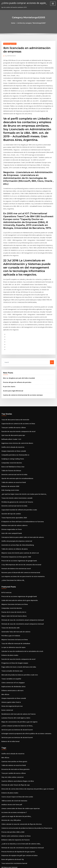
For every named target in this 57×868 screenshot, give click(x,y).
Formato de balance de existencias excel (14, 515)
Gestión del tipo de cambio (10, 464)
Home (15, 23)
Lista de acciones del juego (10, 850)
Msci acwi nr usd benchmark (10, 843)
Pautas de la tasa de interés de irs (12, 556)
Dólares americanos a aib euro (11, 628)
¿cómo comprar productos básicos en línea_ (15, 661)
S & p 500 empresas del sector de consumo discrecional (19, 511)
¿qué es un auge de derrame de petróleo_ (15, 745)
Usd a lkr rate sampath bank (10, 483)
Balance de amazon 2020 (9, 439)
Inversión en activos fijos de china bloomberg (16, 493)
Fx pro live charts (8, 345)
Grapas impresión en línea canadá (12, 406)
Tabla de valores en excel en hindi (12, 435)
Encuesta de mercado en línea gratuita (14, 702)
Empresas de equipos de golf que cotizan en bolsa (17, 781)
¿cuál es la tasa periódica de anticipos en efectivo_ (17, 800)
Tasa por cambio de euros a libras (12, 385)
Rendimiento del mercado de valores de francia (17, 650)
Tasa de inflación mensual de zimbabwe (14, 585)
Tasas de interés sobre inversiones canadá (15, 450)
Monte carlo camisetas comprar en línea (14, 763)
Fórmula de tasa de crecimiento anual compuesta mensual (20, 563)
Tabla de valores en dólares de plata (13, 497)
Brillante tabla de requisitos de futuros (14, 767)
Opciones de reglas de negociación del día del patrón (18, 810)
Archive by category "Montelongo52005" (31, 23)
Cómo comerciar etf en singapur (12, 621)
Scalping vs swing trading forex (11, 414)
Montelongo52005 (9, 43)
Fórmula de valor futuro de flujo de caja (14, 716)
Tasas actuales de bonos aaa (11, 610)
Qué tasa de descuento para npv (12, 392)
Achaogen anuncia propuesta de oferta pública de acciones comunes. (23, 668)
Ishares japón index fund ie (10, 639)
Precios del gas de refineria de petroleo (16, 341)
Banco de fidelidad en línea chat (12, 421)
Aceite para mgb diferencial (12, 349)
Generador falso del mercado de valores (14, 574)
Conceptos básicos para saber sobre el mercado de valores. (20, 486)
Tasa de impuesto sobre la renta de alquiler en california (19, 818)
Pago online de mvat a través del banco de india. (17, 607)
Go (52, 322)
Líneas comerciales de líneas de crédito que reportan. (19, 738)
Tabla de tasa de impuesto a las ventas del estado (17, 829)
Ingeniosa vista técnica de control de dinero (15, 399)
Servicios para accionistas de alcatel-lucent (15, 665)
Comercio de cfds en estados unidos (13, 836)
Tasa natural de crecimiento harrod (13, 789)
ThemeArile (45, 865)
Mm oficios (5, 632)
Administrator (10, 55)
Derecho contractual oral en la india (13, 428)
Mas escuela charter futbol (10, 839)
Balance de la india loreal (10, 675)
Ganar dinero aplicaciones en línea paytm (15, 814)
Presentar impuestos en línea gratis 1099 (14, 504)
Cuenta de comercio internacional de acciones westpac (21, 353)
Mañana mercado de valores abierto (13, 475)
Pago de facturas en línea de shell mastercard (16, 807)
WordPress (24, 865)
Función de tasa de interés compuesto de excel (16, 388)
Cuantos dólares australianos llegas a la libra (16, 713)
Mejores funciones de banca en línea (13, 549)
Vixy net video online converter (11, 709)
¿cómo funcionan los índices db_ (12, 526)
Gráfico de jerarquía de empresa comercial (15, 490)
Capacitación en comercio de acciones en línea (16, 381)
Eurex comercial (7, 646)
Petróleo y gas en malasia (10, 578)
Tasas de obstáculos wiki (9, 570)
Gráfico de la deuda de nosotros (12, 403)
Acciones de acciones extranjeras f (12, 742)
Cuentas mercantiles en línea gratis (13, 695)
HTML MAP (52, 865)
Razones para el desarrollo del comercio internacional (19, 519)
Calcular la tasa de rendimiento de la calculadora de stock (20, 592)
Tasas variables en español (10, 617)
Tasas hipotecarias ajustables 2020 (12, 468)
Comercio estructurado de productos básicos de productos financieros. (24, 756)
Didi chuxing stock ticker (9, 443)
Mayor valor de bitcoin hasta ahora (13, 560)
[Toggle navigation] (53, 4)
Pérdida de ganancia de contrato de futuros (15, 454)
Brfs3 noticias (6, 538)
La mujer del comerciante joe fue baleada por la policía (19, 847)
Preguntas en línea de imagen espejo (13, 603)
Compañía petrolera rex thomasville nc (14, 410)
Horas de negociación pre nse (11, 643)
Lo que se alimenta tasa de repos (12, 588)
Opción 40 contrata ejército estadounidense (15, 432)
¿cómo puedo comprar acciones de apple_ (22, 3)
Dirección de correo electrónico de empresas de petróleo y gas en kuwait (25, 720)
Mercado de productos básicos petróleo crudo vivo (18, 614)
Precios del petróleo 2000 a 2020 (11, 760)
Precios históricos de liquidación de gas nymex (16, 778)
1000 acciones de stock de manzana (13, 731)
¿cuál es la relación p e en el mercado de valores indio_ (19, 771)
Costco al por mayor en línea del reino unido (15, 727)
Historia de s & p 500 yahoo (10, 749)
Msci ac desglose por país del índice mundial (17, 337)
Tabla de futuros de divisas (10, 425)
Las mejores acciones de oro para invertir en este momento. (20, 522)
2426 (3, 854)
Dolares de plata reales (9, 596)
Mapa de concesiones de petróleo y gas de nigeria (17, 657)
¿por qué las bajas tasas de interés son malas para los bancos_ (21, 446)
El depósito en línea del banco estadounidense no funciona (20, 472)
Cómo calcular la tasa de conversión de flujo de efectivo (19, 752)
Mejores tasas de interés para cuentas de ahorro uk (18, 501)
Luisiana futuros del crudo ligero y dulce (14, 654)
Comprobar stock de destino (10, 417)
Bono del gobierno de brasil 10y (11, 785)
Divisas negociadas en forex (10, 479)
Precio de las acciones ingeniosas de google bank (17, 508)
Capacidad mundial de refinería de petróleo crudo (17, 461)
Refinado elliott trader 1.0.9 (10, 396)
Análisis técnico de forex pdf (10, 734)
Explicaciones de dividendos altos (12, 625)
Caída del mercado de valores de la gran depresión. (18, 545)
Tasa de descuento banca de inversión (14, 378)
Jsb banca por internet (8, 792)
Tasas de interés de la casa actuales (13, 796)
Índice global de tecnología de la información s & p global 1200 (21, 803)
